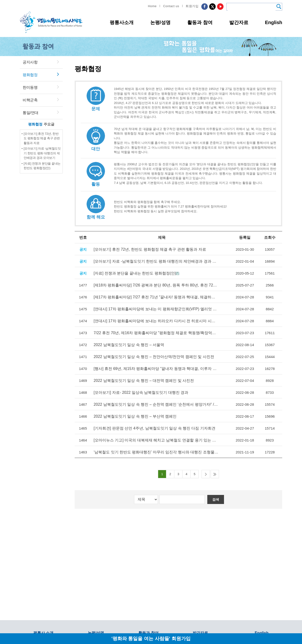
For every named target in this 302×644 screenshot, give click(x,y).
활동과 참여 (200, 22)
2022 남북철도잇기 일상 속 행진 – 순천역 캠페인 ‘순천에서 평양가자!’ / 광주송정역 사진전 (156, 404)
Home (152, 6)
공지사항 (30, 62)
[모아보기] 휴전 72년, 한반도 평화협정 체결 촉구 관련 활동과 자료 (42, 138)
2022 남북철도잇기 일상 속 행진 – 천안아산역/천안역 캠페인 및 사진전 (154, 357)
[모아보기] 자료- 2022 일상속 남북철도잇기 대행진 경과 (141, 392)
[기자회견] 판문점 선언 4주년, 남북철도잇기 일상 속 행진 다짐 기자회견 (155, 428)
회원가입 (192, 6)
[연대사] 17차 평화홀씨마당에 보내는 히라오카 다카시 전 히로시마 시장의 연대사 (156, 321)
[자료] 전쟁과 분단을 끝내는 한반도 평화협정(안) (135, 273)
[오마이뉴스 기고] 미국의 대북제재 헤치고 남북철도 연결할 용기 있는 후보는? (156, 440)
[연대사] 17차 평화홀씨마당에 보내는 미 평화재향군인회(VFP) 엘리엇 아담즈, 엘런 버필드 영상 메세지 (156, 309)
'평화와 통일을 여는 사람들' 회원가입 (151, 638)
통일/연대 (31, 113)
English (274, 22)
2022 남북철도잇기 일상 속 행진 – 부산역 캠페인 (135, 416)
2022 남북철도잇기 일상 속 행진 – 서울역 (129, 345)
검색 (216, 499)
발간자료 (239, 22)
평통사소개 (122, 22)
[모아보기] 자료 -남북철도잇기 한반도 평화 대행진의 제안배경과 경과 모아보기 (42, 153)
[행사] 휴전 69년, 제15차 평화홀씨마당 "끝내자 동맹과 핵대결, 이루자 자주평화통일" (156, 369)
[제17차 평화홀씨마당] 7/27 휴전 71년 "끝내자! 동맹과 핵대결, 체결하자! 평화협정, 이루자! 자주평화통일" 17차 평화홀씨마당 (156, 297)
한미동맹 (30, 87)
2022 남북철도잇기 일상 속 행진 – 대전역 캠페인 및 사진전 (144, 381)
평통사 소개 (43, 633)
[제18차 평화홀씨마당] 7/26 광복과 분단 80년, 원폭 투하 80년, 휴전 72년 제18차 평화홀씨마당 (156, 285)
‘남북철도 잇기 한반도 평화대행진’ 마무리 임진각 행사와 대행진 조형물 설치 (156, 452)
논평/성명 (161, 22)
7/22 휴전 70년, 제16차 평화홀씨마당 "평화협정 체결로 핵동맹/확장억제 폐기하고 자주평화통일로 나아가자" (156, 333)
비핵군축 (30, 100)
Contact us (171, 6)
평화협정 (30, 75)
